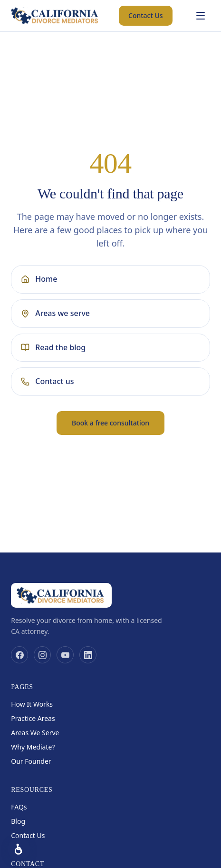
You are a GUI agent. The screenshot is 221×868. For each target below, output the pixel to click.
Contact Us (146, 15)
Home (39, 279)
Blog (18, 821)
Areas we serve (55, 313)
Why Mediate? (33, 747)
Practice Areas (33, 718)
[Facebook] (19, 655)
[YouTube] (65, 655)
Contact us (47, 381)
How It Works (32, 704)
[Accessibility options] (19, 849)
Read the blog (53, 347)
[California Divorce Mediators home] (55, 16)
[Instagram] (42, 655)
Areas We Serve (35, 733)
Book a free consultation (110, 423)
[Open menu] (201, 16)
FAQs (19, 807)
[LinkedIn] (88, 655)
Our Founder (31, 761)
